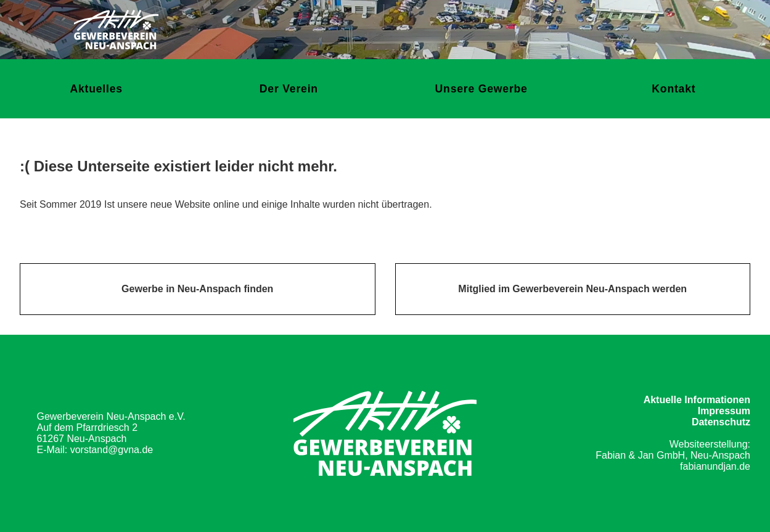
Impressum (724, 411)
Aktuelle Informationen (697, 400)
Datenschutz (721, 422)
